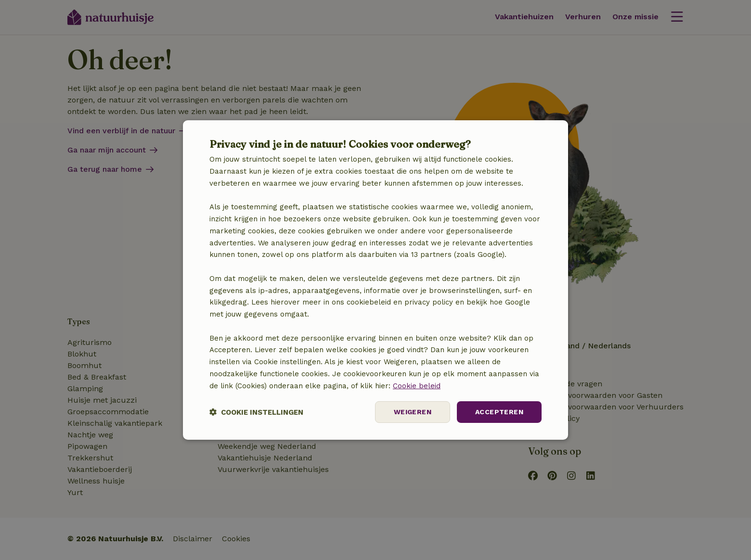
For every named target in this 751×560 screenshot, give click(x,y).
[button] (256, 412)
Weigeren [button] (413, 412)
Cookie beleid (417, 386)
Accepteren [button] (499, 412)
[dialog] (375, 280)
